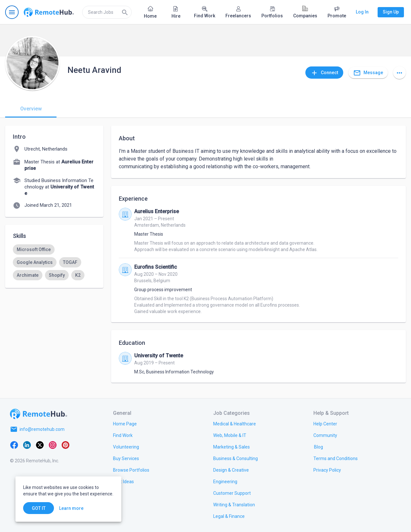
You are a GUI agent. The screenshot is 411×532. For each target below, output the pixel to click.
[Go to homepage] (49, 12)
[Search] (125, 12)
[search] (107, 12)
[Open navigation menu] (12, 12)
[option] (34, 249)
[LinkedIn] (27, 445)
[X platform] (40, 445)
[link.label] (325, 423)
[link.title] (125, 423)
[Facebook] (14, 445)
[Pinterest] (66, 445)
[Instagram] (53, 445)
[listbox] (54, 262)
